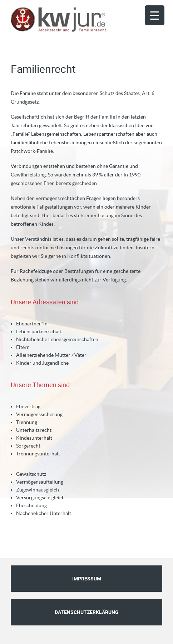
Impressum (87, 578)
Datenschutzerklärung (87, 612)
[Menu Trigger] (155, 15)
